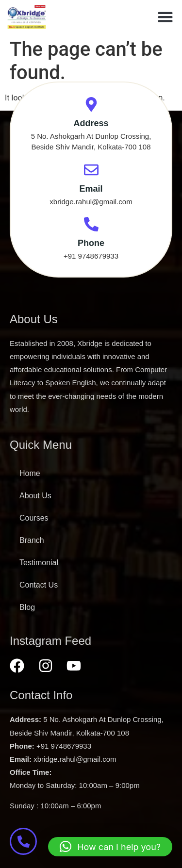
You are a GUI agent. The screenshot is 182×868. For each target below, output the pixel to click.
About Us (35, 496)
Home (30, 473)
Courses (34, 518)
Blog (27, 607)
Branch (32, 540)
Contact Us (39, 585)
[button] (165, 17)
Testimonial (39, 563)
